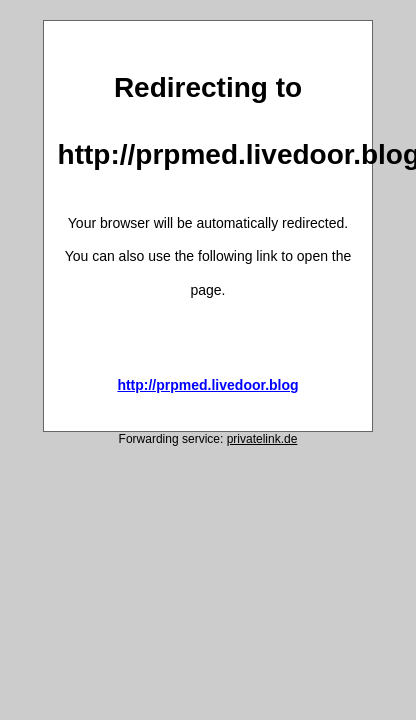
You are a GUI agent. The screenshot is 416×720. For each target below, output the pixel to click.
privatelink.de (262, 439)
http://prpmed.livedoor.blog (207, 385)
